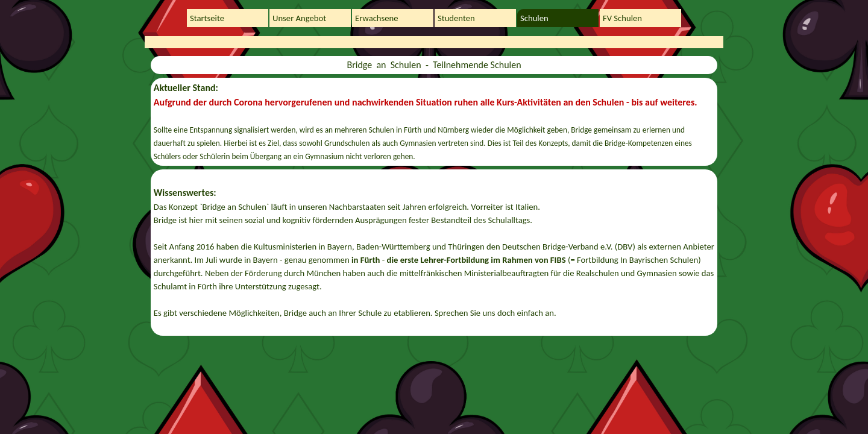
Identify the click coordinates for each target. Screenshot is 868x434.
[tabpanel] (434, 65)
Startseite (207, 18)
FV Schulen (622, 18)
